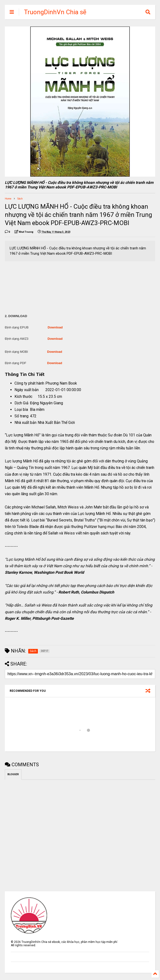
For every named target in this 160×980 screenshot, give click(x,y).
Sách (20, 199)
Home (8, 199)
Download (55, 327)
